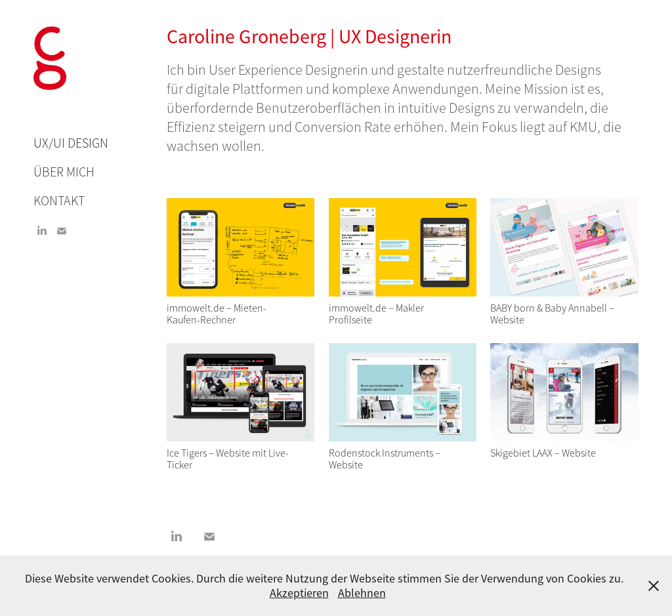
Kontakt (59, 201)
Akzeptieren (299, 593)
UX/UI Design (71, 143)
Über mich (64, 172)
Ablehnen (362, 593)
